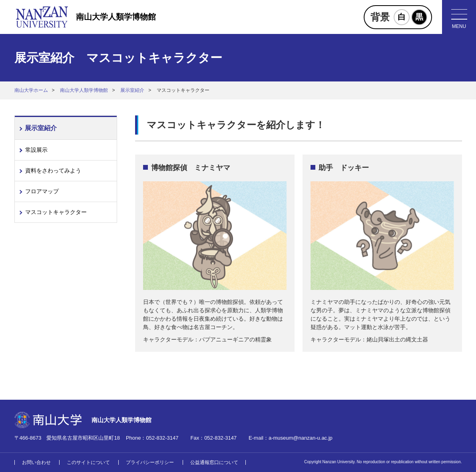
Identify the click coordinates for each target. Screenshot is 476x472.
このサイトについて (88, 462)
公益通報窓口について (214, 462)
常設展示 (36, 150)
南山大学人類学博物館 (116, 17)
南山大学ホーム (31, 90)
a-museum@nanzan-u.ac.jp (301, 438)
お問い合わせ (36, 462)
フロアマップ (42, 191)
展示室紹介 (132, 90)
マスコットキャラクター (56, 212)
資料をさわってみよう (53, 171)
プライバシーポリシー (150, 462)
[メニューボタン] (459, 17)
